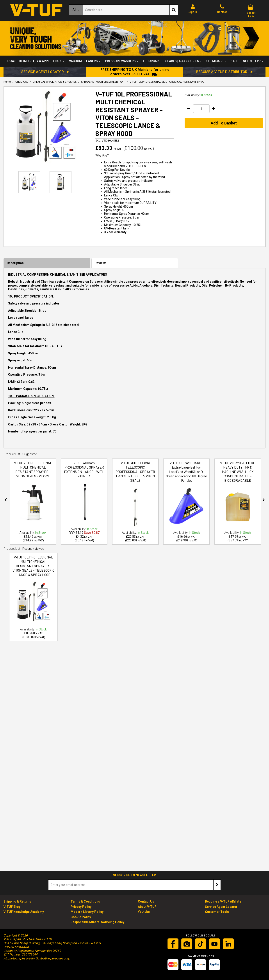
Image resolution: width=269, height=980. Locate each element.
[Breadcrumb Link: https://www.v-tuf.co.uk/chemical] (22, 82)
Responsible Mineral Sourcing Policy (97, 922)
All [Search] (75, 10)
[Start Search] (174, 10)
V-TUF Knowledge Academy (24, 912)
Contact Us (146, 901)
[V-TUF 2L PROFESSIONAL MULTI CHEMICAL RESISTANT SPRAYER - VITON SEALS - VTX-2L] (33, 476)
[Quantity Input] (201, 109)
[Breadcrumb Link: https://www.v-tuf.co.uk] (7, 82)
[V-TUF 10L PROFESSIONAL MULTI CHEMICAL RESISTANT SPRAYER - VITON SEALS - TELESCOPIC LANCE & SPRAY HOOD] (33, 575)
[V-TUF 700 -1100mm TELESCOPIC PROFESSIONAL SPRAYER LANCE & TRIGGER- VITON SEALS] (135, 481)
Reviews (101, 263)
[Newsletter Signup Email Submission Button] (217, 885)
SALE (234, 61)
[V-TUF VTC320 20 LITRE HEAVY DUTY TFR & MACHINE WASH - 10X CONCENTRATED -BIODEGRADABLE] (238, 481)
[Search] (126, 10)
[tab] (47, 263)
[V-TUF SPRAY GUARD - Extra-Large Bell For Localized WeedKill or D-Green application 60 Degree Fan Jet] (186, 481)
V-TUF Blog (12, 907)
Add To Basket (224, 123)
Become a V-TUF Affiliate (223, 901)
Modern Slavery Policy (87, 912)
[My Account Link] (193, 9)
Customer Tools (217, 912)
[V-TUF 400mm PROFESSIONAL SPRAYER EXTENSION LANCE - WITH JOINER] (84, 476)
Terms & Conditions (85, 901)
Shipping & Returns (17, 901)
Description (15, 263)
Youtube (144, 912)
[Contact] (222, 9)
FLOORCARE (152, 61)
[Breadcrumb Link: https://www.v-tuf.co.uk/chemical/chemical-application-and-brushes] (55, 82)
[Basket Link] (251, 11)
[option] (45, 128)
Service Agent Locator (221, 907)
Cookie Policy (81, 917)
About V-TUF (147, 907)
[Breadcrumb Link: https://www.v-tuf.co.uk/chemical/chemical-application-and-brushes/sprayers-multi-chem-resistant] (103, 82)
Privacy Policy (81, 907)
